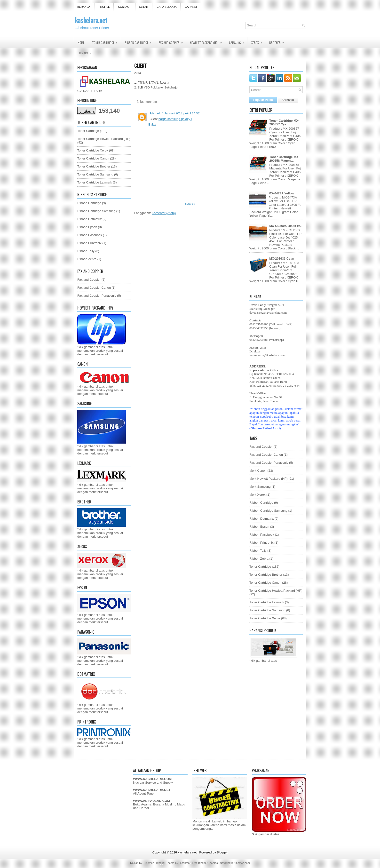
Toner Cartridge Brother (94, 166)
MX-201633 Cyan (282, 259)
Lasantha (184, 863)
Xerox (258, 41)
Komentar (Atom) (164, 213)
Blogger (222, 852)
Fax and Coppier (172, 41)
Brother (278, 41)
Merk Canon (258, 471)
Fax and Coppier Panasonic (97, 296)
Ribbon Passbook (90, 235)
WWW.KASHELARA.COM (152, 779)
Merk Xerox (257, 495)
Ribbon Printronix (89, 243)
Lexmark (86, 51)
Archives (288, 100)
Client (144, 7)
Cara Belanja (167, 7)
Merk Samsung (260, 487)
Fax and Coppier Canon (94, 288)
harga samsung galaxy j (175, 119)
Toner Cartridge (106, 41)
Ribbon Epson (87, 227)
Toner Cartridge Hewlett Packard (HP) (104, 139)
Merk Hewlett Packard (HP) (268, 479)
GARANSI (191, 7)
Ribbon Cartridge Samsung (96, 211)
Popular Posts (263, 100)
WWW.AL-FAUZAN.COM (151, 801)
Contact (124, 7)
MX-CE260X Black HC (285, 226)
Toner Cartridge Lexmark (95, 182)
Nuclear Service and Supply (153, 783)
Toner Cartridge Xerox (93, 150)
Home (81, 43)
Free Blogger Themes (205, 863)
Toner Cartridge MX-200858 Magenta (284, 159)
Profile (104, 7)
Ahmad (155, 113)
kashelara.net (91, 20)
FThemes (148, 863)
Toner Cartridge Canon (93, 158)
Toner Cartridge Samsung (95, 174)
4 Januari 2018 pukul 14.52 (181, 113)
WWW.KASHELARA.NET (152, 790)
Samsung (238, 41)
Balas (152, 124)
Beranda (84, 7)
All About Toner (144, 793)
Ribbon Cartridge (140, 41)
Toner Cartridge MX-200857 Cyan (284, 122)
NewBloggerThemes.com (235, 863)
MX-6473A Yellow (281, 193)
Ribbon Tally (86, 251)
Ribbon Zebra (87, 259)
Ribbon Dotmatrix (89, 219)
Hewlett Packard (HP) (207, 41)
